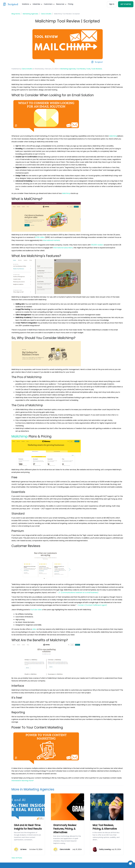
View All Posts (17, 858)
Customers (49, 4)
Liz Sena (23, 849)
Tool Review (81, 69)
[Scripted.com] (11, 4)
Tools (88, 69)
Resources (61, 4)
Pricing (70, 4)
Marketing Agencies (68, 69)
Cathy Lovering (105, 849)
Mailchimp (113, 136)
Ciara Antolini (27, 69)
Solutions (26, 4)
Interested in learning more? (23, 781)
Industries (37, 4)
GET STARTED (126, 4)
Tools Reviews (97, 69)
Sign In (112, 4)
